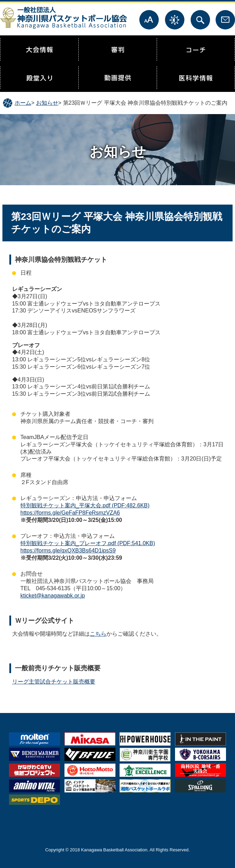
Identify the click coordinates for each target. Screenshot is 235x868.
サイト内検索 (200, 20)
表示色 (175, 20)
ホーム (23, 103)
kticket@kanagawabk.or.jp (53, 596)
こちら (98, 634)
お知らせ (47, 103)
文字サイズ (149, 20)
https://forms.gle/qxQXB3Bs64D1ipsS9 (68, 551)
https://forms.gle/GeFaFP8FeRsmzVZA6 (70, 513)
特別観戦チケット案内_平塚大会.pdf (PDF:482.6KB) (85, 505)
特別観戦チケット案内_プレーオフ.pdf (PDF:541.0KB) (88, 543)
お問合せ (225, 20)
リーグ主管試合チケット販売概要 (54, 682)
